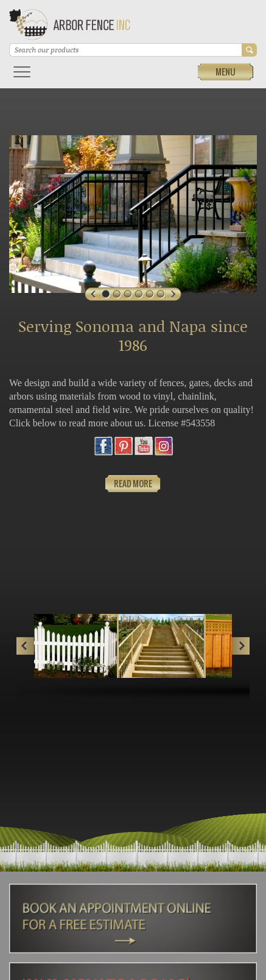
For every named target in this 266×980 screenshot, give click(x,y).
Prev (25, 646)
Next (241, 646)
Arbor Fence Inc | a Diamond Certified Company (70, 26)
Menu (226, 72)
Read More (133, 483)
